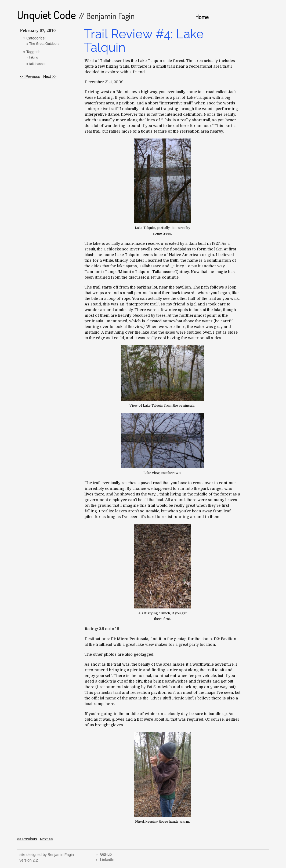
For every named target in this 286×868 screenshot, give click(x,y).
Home (202, 17)
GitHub (106, 854)
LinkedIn (107, 860)
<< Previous (30, 76)
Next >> (50, 76)
